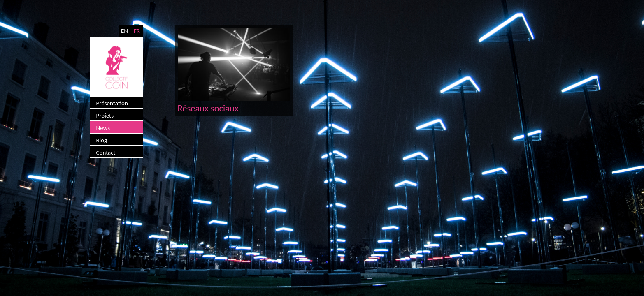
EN (124, 31)
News (103, 128)
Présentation (112, 103)
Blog (102, 140)
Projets (105, 116)
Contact (106, 153)
